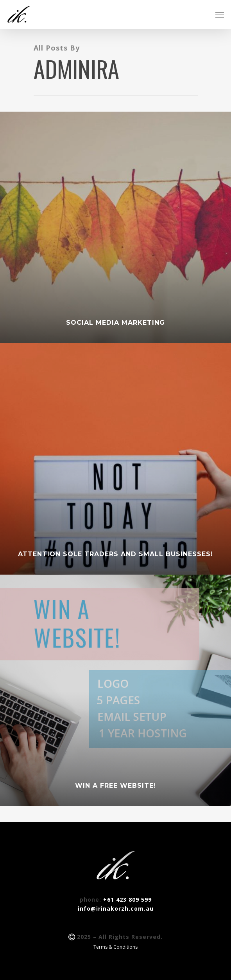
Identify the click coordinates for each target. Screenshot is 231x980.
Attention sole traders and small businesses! (115, 554)
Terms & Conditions (115, 947)
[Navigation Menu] (220, 14)
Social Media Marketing (115, 323)
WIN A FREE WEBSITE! (115, 786)
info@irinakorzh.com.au (116, 909)
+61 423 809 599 (127, 900)
